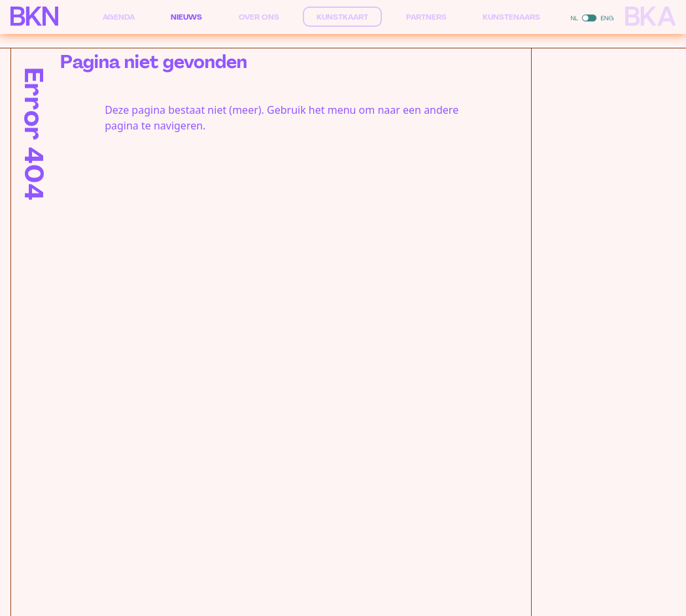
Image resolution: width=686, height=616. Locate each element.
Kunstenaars (511, 17)
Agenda (119, 17)
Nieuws (186, 17)
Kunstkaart (342, 17)
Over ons (259, 17)
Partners (426, 17)
